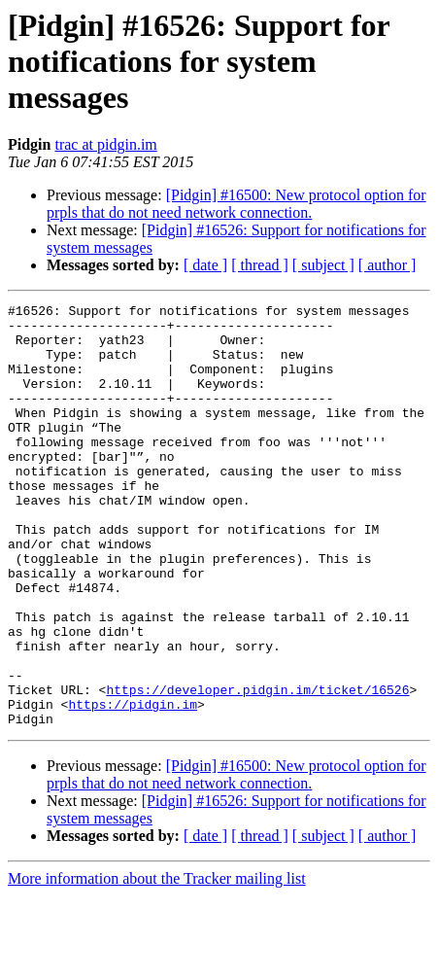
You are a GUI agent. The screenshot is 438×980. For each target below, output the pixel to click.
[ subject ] (323, 265)
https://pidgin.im (133, 786)
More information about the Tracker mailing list (157, 963)
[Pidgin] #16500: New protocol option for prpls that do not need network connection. (236, 204)
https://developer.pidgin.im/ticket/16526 (257, 768)
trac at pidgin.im (105, 144)
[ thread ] (260, 265)
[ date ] (205, 265)
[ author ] (387, 265)
